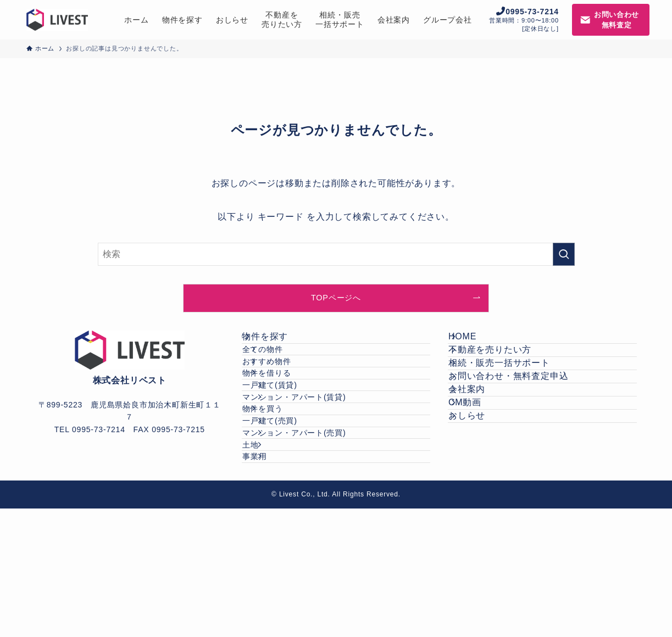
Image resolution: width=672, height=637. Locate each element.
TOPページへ (336, 298)
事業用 (279, 579)
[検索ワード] (336, 254)
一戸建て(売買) (295, 509)
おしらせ (479, 499)
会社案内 (479, 447)
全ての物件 (282, 368)
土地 (275, 556)
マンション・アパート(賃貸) (319, 462)
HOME (475, 343)
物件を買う (282, 485)
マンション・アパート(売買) (319, 532)
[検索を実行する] (564, 254)
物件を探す (278, 343)
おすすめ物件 (286, 391)
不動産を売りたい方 (502, 369)
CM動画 (477, 473)
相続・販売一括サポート (512, 395)
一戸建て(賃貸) (295, 438)
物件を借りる (286, 415)
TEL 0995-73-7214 (90, 429)
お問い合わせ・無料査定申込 (521, 421)
